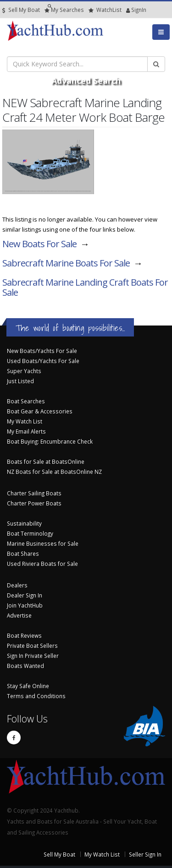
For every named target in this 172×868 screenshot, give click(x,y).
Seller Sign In (145, 854)
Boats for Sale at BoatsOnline (46, 461)
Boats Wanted (25, 666)
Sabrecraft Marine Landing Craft (85, 287)
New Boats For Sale (39, 244)
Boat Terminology (30, 533)
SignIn (128, 10)
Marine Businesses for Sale (43, 543)
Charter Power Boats (34, 503)
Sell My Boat (21, 10)
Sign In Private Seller (33, 656)
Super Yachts (24, 371)
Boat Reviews (24, 635)
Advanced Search (86, 81)
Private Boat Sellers (32, 646)
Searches (64, 10)
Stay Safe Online (28, 686)
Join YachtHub (25, 605)
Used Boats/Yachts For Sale (43, 361)
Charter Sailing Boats (34, 493)
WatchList (105, 10)
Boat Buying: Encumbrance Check (50, 441)
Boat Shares (23, 553)
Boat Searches (26, 401)
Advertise (19, 615)
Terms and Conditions (36, 696)
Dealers (17, 585)
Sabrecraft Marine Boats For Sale (66, 263)
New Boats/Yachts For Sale (42, 351)
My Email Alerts (26, 431)
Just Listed (20, 381)
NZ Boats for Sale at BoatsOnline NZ (54, 472)
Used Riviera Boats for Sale (42, 564)
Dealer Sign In (25, 595)
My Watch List (25, 421)
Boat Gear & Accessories (40, 411)
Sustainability (24, 523)
